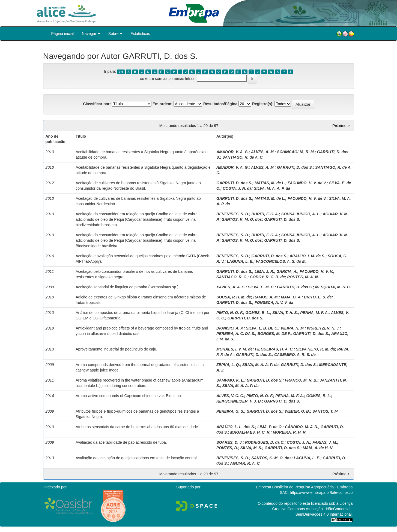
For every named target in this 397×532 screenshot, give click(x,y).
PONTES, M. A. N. (303, 277)
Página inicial (63, 34)
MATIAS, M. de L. (270, 183)
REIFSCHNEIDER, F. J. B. (239, 401)
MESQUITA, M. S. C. (333, 287)
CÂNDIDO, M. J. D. (302, 427)
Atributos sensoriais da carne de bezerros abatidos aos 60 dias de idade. (137, 427)
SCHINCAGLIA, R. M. (296, 152)
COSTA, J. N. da (237, 188)
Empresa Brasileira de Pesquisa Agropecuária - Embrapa (304, 487)
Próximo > (341, 126)
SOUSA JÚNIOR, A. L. (301, 214)
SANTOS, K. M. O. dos (242, 219)
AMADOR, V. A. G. (233, 152)
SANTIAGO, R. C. (232, 277)
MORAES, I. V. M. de (235, 349)
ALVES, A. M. (263, 152)
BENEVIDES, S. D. (233, 214)
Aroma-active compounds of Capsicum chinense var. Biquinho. (129, 396)
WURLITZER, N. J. (323, 328)
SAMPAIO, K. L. (230, 380)
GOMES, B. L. (258, 313)
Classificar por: (97, 104)
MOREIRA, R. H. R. (290, 432)
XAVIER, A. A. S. (231, 287)
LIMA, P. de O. (270, 427)
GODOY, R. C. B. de (267, 277)
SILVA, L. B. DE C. (262, 328)
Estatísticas (140, 34)
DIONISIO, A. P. (230, 328)
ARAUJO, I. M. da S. (307, 256)
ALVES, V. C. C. (230, 396)
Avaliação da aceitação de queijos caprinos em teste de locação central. (137, 458)
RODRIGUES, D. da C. (265, 442)
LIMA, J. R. (264, 271)
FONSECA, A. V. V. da (274, 303)
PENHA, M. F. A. (314, 313)
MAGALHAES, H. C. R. (250, 432)
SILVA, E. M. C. (261, 287)
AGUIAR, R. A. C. (245, 463)
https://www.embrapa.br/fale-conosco (321, 492)
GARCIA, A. (287, 271)
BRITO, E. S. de (318, 297)
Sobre (115, 34)
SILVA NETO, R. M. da (316, 349)
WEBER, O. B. (298, 411)
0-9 (121, 72)
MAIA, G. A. (291, 297)
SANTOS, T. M (325, 411)
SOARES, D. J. (229, 442)
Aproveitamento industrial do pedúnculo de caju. (116, 349)
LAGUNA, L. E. (240, 261)
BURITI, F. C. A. (265, 214)
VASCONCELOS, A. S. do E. (281, 261)
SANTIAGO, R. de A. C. (243, 157)
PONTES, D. (227, 448)
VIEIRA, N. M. (293, 328)
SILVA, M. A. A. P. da (272, 188)
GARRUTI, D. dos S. (295, 167)
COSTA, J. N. (298, 442)
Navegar (91, 34)
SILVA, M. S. (251, 448)
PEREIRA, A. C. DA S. (236, 334)
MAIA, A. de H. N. (318, 448)
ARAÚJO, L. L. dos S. (236, 427)
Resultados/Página (220, 104)
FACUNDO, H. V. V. (316, 271)
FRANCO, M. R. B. (301, 380)
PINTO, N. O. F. (230, 313)
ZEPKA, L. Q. (228, 365)
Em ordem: (162, 104)
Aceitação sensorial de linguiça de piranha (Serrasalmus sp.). (128, 287)
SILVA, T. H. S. (285, 313)
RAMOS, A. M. (266, 297)
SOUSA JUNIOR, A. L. (301, 235)
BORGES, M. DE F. (274, 334)
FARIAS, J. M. (325, 442)
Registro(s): (263, 104)
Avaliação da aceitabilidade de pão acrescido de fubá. (121, 442)
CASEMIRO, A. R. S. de (295, 355)
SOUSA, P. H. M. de (234, 297)
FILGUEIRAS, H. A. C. (274, 349)
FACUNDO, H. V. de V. (307, 183)
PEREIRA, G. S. (230, 411)
